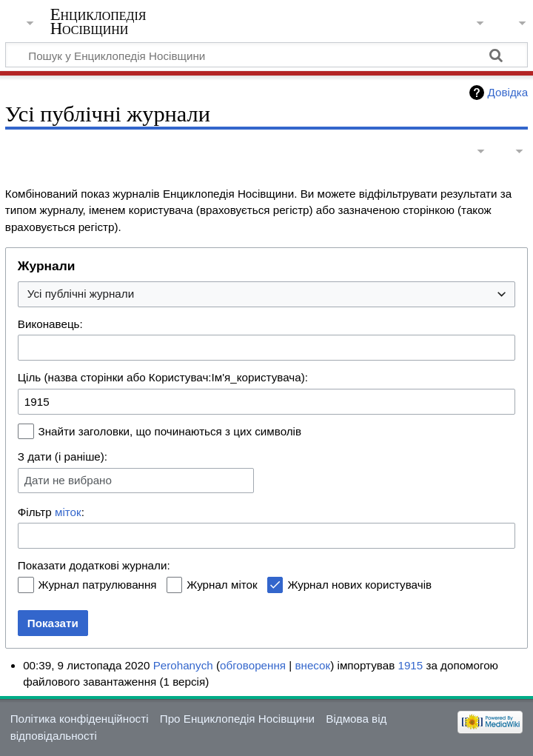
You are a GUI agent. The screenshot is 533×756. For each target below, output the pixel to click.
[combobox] (266, 294)
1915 (410, 665)
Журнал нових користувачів (359, 585)
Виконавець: (50, 324)
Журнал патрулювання (98, 585)
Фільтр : (51, 512)
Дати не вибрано (68, 480)
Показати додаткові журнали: (94, 565)
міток (68, 512)
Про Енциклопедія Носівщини (237, 719)
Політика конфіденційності (80, 719)
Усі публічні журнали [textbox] (81, 294)
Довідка (508, 92)
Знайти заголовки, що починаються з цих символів (170, 431)
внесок (312, 665)
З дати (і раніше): (63, 456)
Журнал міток (222, 585)
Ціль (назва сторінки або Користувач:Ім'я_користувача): (163, 377)
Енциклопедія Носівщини (98, 21)
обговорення (253, 665)
